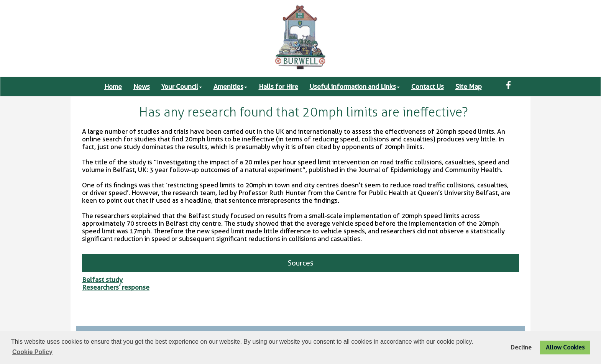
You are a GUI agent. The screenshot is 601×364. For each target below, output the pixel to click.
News (142, 87)
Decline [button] (521, 347)
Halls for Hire (278, 87)
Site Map (469, 87)
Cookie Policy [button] (32, 352)
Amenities (230, 87)
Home (113, 87)
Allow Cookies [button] (565, 347)
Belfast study (102, 280)
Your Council (182, 87)
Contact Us (428, 87)
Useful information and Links (355, 87)
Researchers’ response (116, 287)
